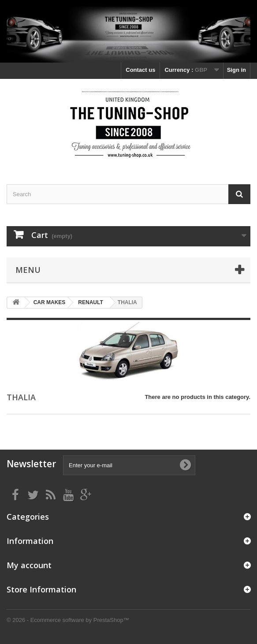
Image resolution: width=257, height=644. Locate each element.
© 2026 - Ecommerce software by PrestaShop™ (68, 620)
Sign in (237, 70)
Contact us (140, 70)
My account (29, 565)
